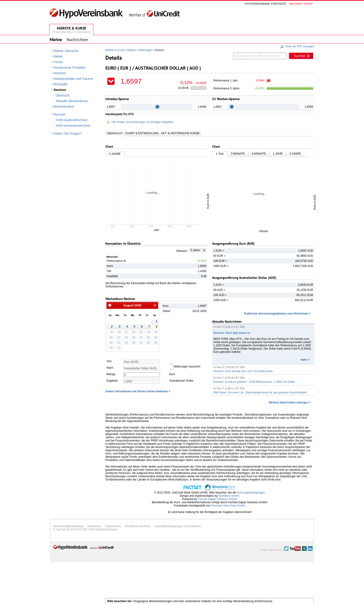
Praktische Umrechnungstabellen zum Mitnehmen (276, 313)
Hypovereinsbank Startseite (265, 4)
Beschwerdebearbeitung (68, 526)
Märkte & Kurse (115, 50)
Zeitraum (182, 251)
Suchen (300, 56)
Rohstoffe (61, 84)
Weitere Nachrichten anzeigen (288, 402)
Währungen (145, 50)
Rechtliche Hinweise (138, 526)
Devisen (60, 90)
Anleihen (60, 73)
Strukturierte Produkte (69, 68)
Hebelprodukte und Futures (73, 79)
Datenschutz (113, 526)
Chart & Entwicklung (142, 133)
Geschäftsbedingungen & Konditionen (178, 526)
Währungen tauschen (185, 367)
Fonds (58, 62)
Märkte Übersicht (66, 51)
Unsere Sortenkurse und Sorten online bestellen (137, 391)
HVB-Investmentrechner (73, 126)
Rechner (60, 114)
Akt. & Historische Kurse (180, 133)
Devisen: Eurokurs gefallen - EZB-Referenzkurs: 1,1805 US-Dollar (254, 382)
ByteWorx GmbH (229, 496)
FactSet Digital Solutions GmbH (217, 499)
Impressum (94, 526)
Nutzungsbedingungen (251, 493)
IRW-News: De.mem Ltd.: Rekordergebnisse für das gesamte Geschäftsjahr (260, 393)
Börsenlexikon (64, 107)
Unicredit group (301, 4)
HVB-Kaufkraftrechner (72, 120)
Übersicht (63, 95)
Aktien (58, 56)
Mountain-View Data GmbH (228, 506)
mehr (304, 360)
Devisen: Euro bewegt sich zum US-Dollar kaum (243, 371)
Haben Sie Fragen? (68, 133)
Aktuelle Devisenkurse (72, 101)
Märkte (131, 50)
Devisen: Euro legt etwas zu (232, 333)
